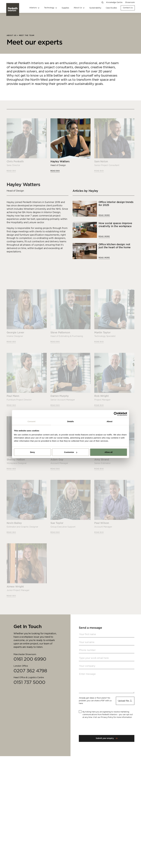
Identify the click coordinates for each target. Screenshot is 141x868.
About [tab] (110, 421)
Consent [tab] (32, 421)
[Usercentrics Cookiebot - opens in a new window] (116, 414)
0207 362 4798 (30, 671)
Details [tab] (70, 421)
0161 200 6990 (30, 659)
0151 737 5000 (29, 682)
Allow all (109, 452)
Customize (71, 452)
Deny (32, 452)
